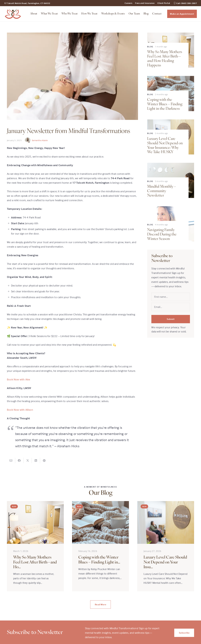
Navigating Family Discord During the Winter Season (162, 235)
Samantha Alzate (40, 140)
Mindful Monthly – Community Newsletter (162, 191)
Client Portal (164, 3)
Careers (128, 3)
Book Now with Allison (20, 410)
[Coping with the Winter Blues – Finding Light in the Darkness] (100, 546)
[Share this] (19, 460)
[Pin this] (44, 460)
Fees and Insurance (145, 3)
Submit (171, 319)
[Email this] (11, 460)
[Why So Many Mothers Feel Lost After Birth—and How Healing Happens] (35, 546)
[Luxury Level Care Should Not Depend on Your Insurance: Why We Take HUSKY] (166, 546)
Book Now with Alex (18, 379)
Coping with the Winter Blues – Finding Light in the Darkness (165, 104)
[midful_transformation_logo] (13, 14)
